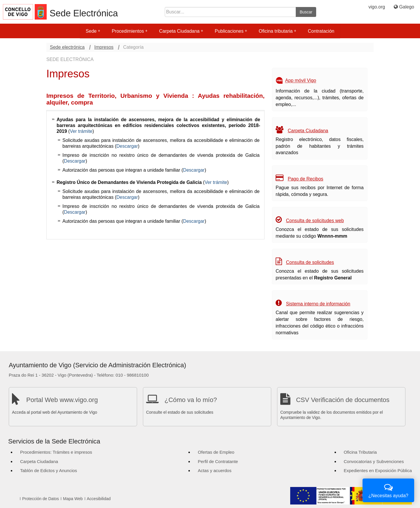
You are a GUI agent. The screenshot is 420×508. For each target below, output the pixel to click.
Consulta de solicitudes (310, 262)
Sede (93, 31)
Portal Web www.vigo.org (62, 400)
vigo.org (377, 7)
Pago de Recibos (305, 179)
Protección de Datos (41, 499)
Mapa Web (73, 499)
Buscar (306, 12)
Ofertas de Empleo (216, 452)
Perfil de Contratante (218, 461)
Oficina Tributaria (360, 452)
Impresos (104, 47)
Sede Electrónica (84, 13)
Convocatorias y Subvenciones (374, 461)
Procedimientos (129, 31)
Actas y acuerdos (215, 470)
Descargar (127, 146)
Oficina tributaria (278, 31)
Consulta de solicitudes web (315, 221)
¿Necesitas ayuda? (388, 490)
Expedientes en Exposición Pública (378, 470)
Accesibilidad (99, 499)
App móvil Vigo (301, 81)
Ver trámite (81, 131)
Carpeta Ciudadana (181, 31)
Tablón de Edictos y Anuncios (49, 470)
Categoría (133, 47)
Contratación (321, 31)
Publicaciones (231, 31)
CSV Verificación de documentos (343, 400)
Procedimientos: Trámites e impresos (56, 452)
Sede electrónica (67, 47)
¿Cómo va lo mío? (191, 400)
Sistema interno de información (318, 304)
